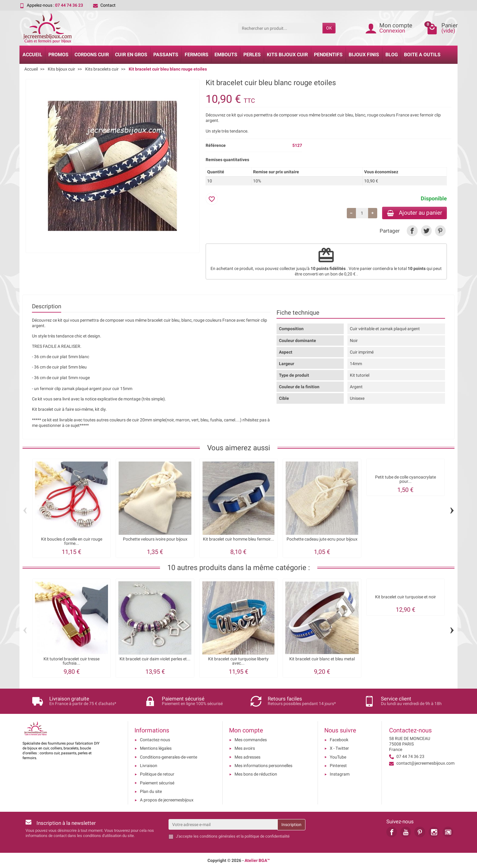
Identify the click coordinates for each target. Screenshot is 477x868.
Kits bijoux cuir (287, 55)
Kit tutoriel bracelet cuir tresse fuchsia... (71, 661)
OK (329, 28)
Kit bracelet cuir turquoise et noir (406, 597)
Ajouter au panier (414, 213)
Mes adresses (247, 757)
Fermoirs (197, 55)
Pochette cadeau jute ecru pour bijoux (322, 539)
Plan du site (151, 791)
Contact (104, 5)
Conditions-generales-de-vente (169, 757)
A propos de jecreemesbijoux (167, 800)
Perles (252, 55)
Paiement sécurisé (157, 783)
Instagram (340, 774)
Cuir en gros (131, 55)
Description (47, 306)
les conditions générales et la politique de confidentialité (242, 836)
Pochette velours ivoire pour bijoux (155, 539)
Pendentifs (328, 55)
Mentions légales (156, 748)
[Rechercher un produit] (280, 28)
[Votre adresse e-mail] (223, 824)
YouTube (338, 757)
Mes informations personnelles (263, 766)
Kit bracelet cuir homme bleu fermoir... (238, 539)
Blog (392, 55)
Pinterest (338, 766)
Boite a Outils (422, 55)
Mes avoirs (245, 748)
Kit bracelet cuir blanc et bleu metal (322, 659)
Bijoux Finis (364, 55)
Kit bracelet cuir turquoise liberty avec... (238, 661)
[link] (412, 231)
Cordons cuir (92, 55)
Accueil (32, 55)
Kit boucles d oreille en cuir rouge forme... (72, 541)
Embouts (226, 55)
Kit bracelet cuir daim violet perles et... (155, 659)
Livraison (149, 766)
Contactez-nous (155, 740)
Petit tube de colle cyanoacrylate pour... (406, 479)
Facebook (339, 740)
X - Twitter (339, 748)
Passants (166, 55)
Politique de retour (157, 774)
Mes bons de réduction (256, 774)
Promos (58, 55)
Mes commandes (251, 740)
